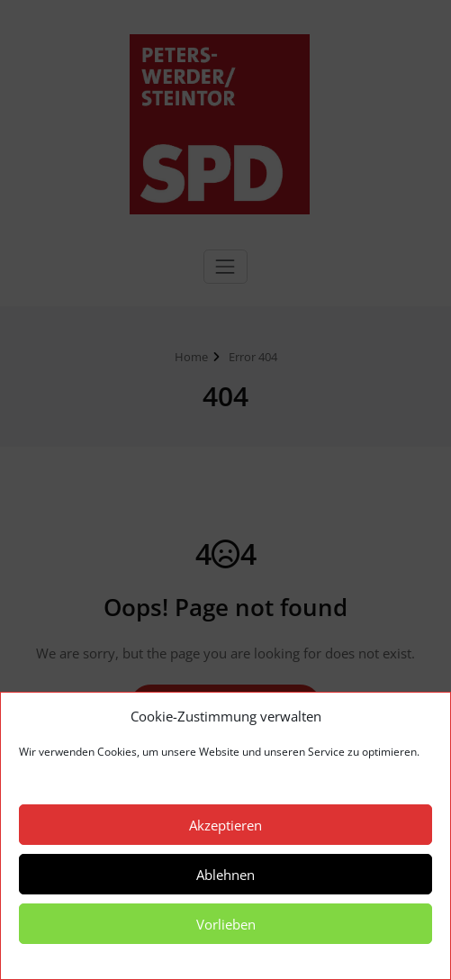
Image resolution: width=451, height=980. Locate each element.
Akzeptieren (225, 825)
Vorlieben (226, 924)
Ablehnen (225, 875)
